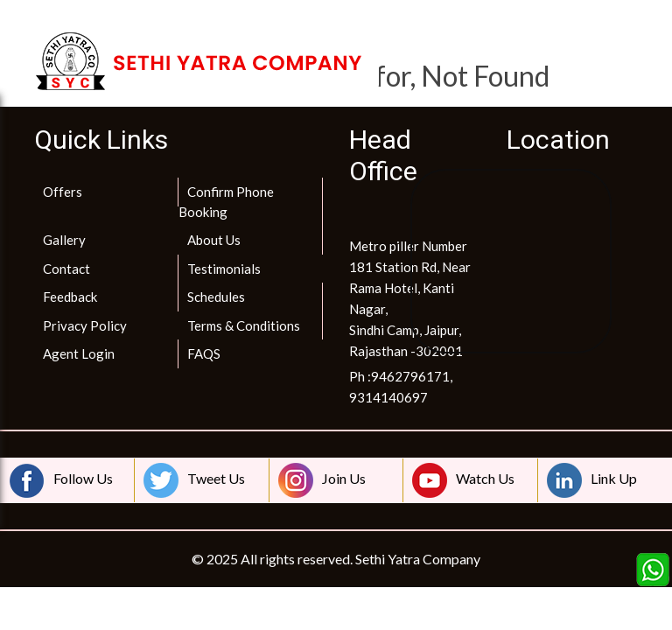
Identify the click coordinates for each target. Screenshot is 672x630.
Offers (63, 192)
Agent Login (79, 353)
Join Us (322, 480)
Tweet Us (194, 480)
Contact (66, 269)
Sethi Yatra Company (418, 559)
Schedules (216, 297)
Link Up (592, 480)
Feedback (70, 297)
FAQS (204, 353)
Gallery (64, 240)
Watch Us (463, 480)
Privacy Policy (85, 325)
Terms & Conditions (244, 325)
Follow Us (61, 480)
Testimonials (224, 269)
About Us (214, 240)
